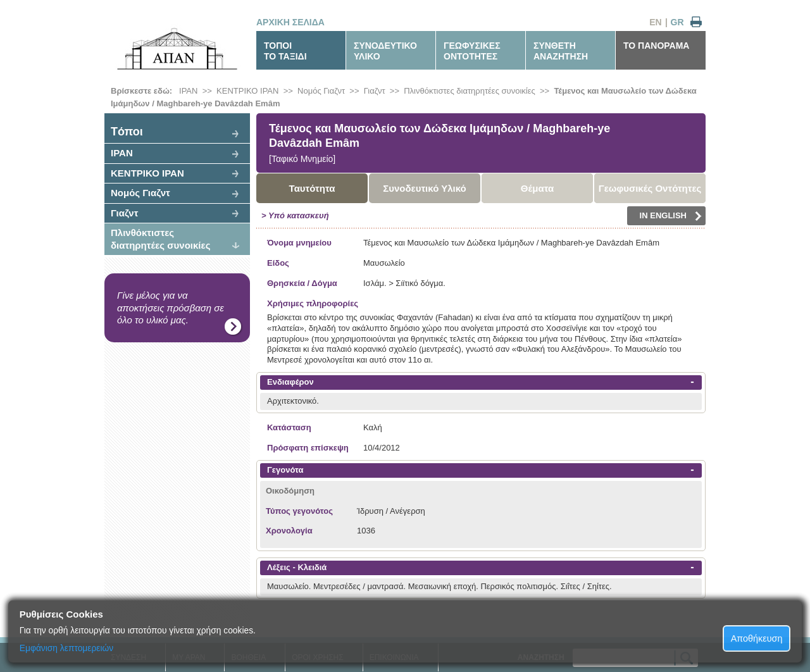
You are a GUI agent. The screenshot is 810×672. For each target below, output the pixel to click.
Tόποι (127, 132)
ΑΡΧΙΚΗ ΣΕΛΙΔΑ (290, 22)
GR (677, 22)
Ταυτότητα (312, 188)
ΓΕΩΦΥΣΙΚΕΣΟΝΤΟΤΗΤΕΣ (472, 51)
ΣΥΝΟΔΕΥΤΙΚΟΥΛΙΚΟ (385, 51)
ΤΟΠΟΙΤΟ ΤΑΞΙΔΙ (285, 51)
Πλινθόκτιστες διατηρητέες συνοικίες (470, 91)
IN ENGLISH (671, 216)
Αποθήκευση (757, 638)
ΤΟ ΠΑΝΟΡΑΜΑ (656, 46)
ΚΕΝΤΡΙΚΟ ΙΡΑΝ (247, 91)
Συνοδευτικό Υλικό (425, 188)
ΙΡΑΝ (188, 91)
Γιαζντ (375, 91)
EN (655, 22)
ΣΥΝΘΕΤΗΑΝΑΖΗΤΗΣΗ (561, 51)
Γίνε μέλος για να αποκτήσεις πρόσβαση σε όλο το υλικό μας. (171, 308)
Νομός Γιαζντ (321, 91)
